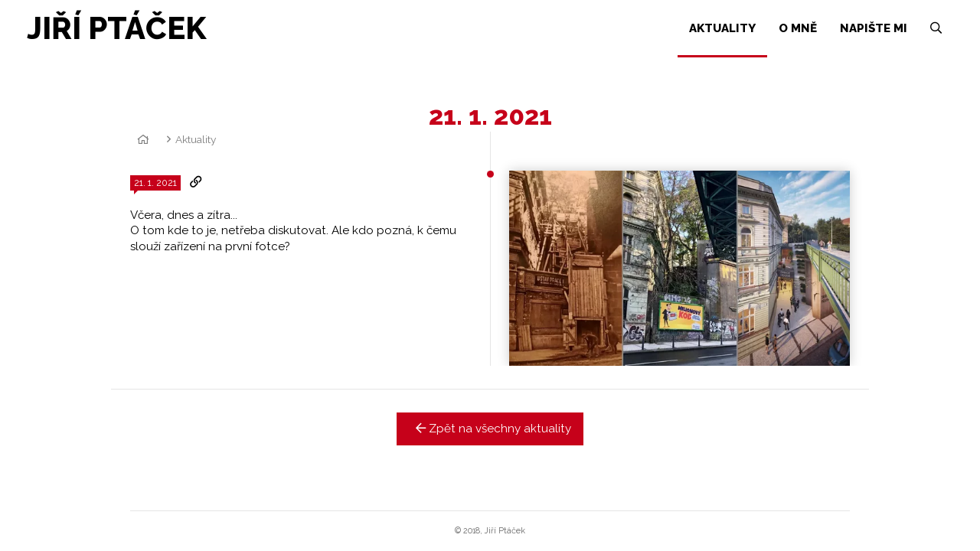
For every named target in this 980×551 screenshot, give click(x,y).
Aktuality (196, 139)
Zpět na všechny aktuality (490, 429)
